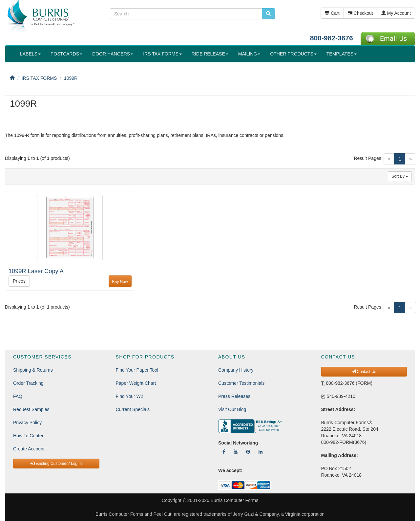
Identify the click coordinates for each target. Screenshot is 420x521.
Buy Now (120, 282)
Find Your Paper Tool (137, 370)
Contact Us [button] (364, 372)
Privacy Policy (27, 423)
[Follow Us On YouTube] (236, 452)
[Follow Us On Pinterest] (248, 452)
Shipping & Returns (33, 370)
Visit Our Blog (232, 409)
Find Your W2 (130, 396)
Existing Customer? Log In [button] (56, 464)
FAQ (18, 396)
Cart (332, 13)
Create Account (29, 449)
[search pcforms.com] (268, 14)
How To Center (28, 436)
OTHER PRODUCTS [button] (293, 54)
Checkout (360, 13)
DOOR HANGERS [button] (113, 54)
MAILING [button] (249, 54)
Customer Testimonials (241, 383)
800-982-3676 (332, 38)
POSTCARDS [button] (66, 54)
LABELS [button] (30, 54)
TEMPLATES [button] (342, 54)
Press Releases (234, 396)
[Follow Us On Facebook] (224, 452)
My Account (396, 13)
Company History (236, 370)
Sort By (400, 176)
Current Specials (133, 409)
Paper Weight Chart (136, 383)
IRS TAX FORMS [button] (162, 54)
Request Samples (31, 409)
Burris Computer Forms (234, 500)
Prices (19, 281)
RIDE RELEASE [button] (210, 54)
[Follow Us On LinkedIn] (261, 452)
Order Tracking (28, 383)
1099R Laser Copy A (36, 271)
